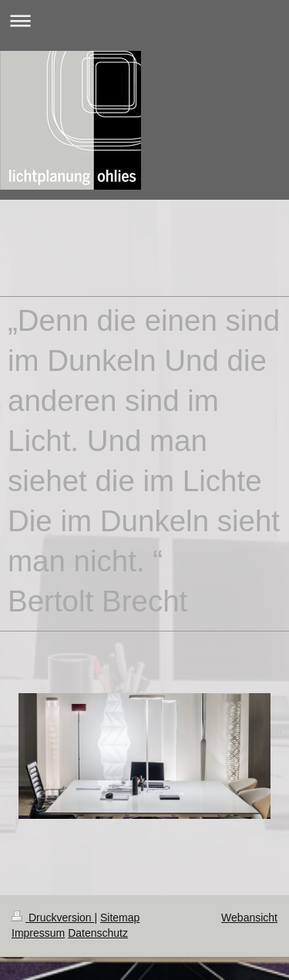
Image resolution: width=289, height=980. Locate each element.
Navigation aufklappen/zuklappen (144, 20)
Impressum (38, 933)
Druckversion (53, 918)
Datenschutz (98, 933)
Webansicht (249, 918)
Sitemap (120, 918)
